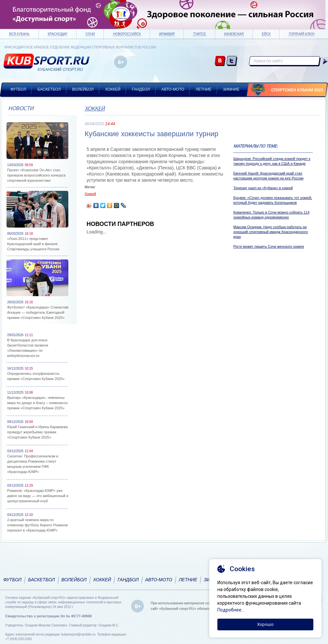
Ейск (266, 34)
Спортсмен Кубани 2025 (297, 90)
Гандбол (141, 89)
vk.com (220, 61)
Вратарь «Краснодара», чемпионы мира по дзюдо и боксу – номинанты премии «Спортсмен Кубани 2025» (37, 403)
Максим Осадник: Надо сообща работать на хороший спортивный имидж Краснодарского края (271, 232)
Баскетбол (49, 89)
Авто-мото (173, 89)
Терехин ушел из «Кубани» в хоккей (263, 188)
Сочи (90, 34)
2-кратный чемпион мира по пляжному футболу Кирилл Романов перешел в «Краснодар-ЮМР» (37, 525)
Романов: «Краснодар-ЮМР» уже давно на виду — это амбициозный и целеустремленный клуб (38, 496)
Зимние (231, 89)
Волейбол (83, 89)
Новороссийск (127, 34)
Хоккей (113, 89)
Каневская (234, 34)
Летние (204, 89)
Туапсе (199, 34)
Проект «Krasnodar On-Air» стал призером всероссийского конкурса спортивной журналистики (36, 175)
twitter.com (232, 61)
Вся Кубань (19, 34)
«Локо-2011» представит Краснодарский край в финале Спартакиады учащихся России (33, 244)
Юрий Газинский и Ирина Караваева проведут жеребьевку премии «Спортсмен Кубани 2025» (37, 432)
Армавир (167, 34)
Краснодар (58, 34)
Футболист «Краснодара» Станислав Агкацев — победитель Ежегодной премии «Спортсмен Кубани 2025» (38, 312)
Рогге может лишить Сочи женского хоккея (269, 246)
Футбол (18, 89)
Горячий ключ (301, 34)
